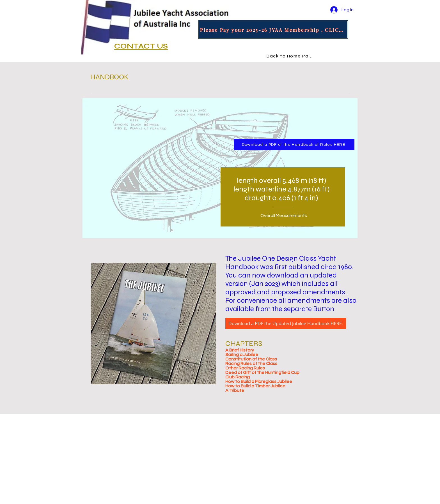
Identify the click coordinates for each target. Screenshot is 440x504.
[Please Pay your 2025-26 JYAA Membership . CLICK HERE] (273, 30)
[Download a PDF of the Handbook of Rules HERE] (294, 145)
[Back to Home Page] (291, 56)
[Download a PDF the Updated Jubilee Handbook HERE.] (286, 323)
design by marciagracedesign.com (131, 502)
